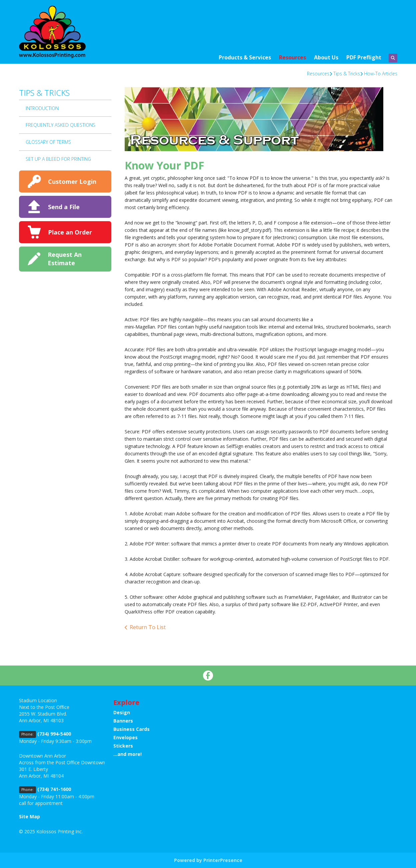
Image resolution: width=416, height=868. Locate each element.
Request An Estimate (65, 259)
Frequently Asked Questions (60, 125)
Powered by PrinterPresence (208, 860)
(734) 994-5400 (54, 734)
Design (122, 712)
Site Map (29, 816)
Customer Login (72, 181)
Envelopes (125, 737)
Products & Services (245, 57)
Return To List (148, 627)
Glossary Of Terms (48, 142)
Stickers (123, 746)
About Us (326, 57)
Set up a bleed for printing (58, 159)
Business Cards (131, 729)
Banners (123, 721)
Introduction (42, 108)
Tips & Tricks (347, 74)
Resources (292, 57)
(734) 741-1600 (54, 789)
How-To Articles (381, 74)
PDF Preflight (364, 57)
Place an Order (70, 232)
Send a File (64, 207)
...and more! (127, 754)
